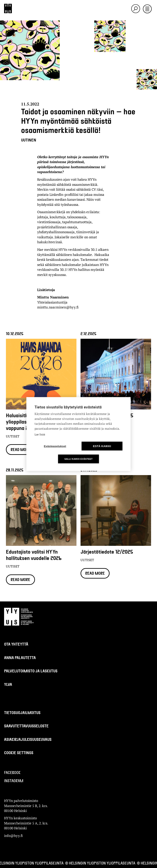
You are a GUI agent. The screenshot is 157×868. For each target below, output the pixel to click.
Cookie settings (19, 753)
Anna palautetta (20, 658)
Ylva (8, 684)
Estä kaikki (102, 446)
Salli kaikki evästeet (78, 459)
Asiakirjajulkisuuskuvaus (28, 739)
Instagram (14, 781)
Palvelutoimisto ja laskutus (31, 671)
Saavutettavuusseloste (26, 726)
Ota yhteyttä (16, 644)
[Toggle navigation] (147, 9)
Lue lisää (40, 434)
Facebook (12, 772)
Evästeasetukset (55, 446)
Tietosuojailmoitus (22, 713)
